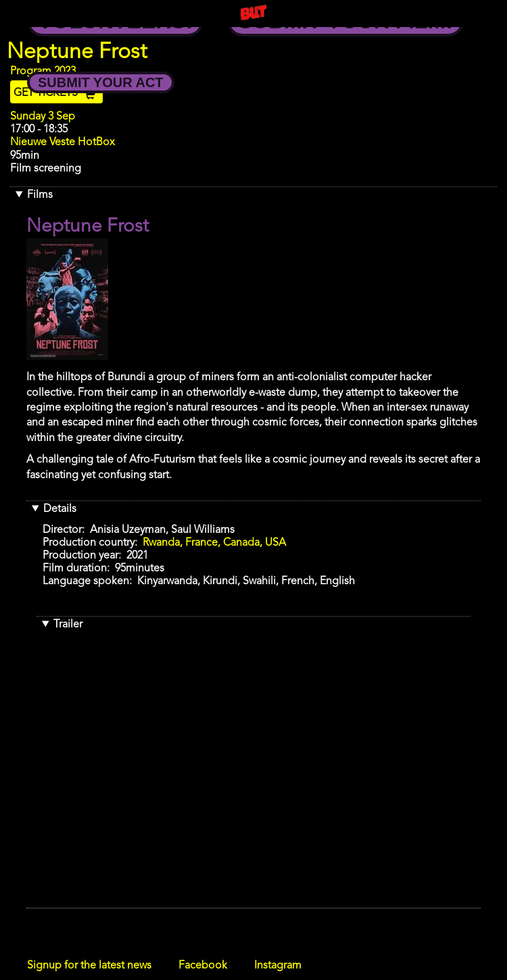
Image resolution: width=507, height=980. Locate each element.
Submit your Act (101, 82)
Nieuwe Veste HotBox (63, 143)
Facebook (203, 966)
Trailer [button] (68, 625)
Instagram (278, 966)
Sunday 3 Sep (43, 117)
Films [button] (40, 195)
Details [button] (60, 509)
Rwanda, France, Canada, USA (214, 543)
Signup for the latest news (89, 966)
